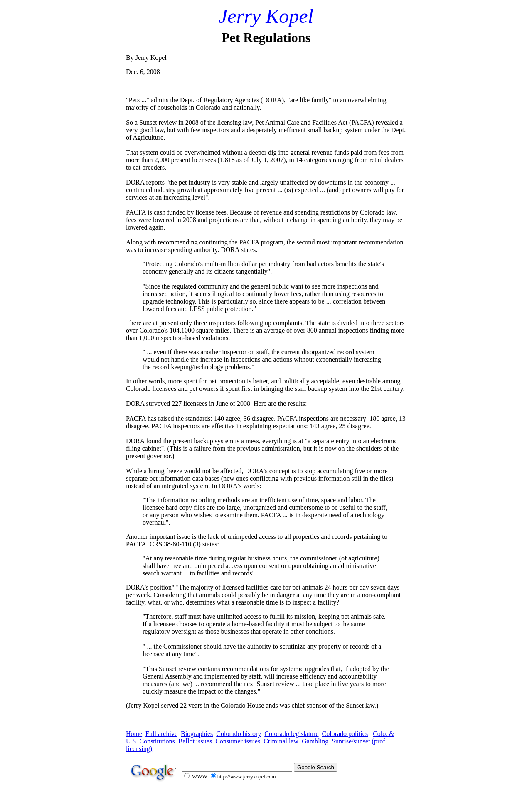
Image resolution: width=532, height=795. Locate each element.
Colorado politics (345, 734)
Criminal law (281, 741)
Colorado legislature (291, 734)
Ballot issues (195, 741)
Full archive (161, 734)
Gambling (315, 741)
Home (134, 734)
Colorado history (239, 734)
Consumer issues (238, 741)
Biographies (197, 734)
